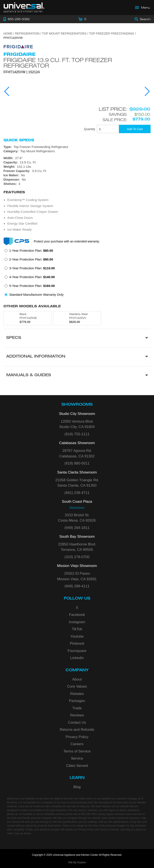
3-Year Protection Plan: (32, 268)
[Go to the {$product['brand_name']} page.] (18, 46)
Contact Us (77, 723)
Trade (77, 708)
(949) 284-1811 (77, 528)
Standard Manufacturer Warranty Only (36, 295)
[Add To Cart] (135, 129)
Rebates (77, 694)
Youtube (77, 636)
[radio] (29, 252)
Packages (77, 701)
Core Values (77, 686)
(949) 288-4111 (77, 586)
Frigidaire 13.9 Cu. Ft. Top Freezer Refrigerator (58, 63)
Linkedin (77, 658)
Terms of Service (77, 751)
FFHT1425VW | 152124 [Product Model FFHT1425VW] (22, 72)
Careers (77, 744)
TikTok (77, 629)
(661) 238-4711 (77, 493)
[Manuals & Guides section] (77, 375)
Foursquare (77, 651)
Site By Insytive (77, 862)
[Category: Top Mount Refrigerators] (77, 151)
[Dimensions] (77, 162)
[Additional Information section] (77, 357)
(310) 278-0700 (77, 557)
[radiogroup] (77, 274)
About (77, 679)
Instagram (77, 622)
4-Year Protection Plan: (32, 277)
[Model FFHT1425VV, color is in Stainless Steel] (77, 318)
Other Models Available (32, 306)
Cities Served (77, 766)
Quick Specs (19, 140)
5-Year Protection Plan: (32, 286)
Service (77, 758)
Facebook (77, 615)
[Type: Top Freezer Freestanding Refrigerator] (77, 147)
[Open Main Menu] (143, 8)
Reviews (77, 715)
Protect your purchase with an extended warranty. (67, 241)
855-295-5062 (89, 814)
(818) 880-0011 (77, 463)
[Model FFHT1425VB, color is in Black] (27, 318)
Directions (77, 508)
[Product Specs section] (77, 338)
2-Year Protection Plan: (31, 259)
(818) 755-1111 (77, 434)
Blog (77, 787)
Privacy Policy (77, 737)
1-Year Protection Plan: (31, 251)
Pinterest (77, 643)
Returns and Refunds (77, 730)
